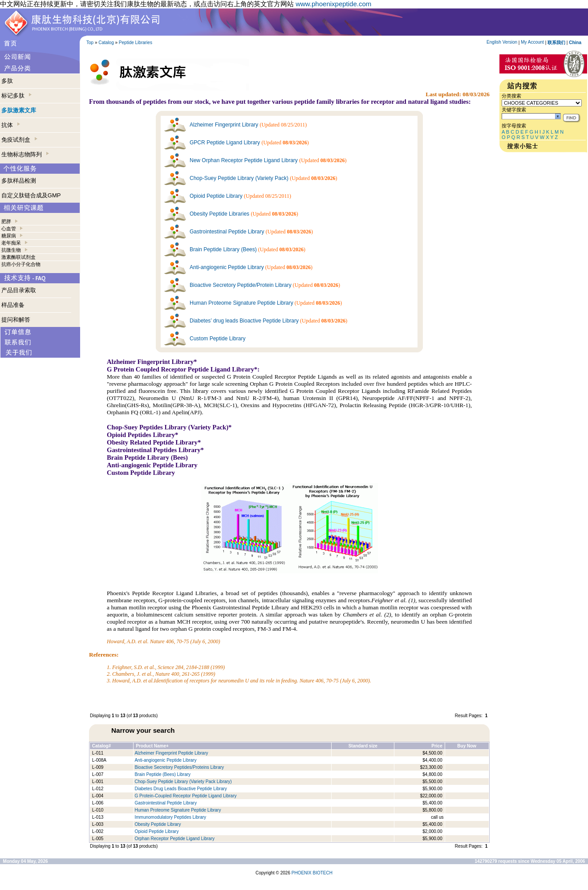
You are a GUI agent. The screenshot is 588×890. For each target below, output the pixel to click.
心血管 (9, 229)
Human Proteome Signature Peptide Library (241, 303)
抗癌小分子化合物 (21, 264)
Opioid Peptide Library (216, 196)
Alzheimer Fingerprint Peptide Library (171, 753)
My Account (532, 42)
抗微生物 (11, 250)
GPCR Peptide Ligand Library (225, 143)
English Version (502, 42)
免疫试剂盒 (19, 140)
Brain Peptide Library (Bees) (223, 249)
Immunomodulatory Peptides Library (170, 817)
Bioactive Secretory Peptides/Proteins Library (179, 767)
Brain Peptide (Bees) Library (162, 774)
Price (437, 746)
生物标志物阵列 (25, 154)
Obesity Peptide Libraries (219, 214)
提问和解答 (16, 320)
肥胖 (6, 221)
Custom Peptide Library (217, 339)
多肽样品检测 (19, 181)
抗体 (11, 125)
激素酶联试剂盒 (18, 257)
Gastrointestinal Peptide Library (227, 232)
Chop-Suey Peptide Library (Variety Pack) (239, 178)
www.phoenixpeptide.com (333, 4)
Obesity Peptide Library (158, 824)
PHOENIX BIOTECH (312, 873)
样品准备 (13, 305)
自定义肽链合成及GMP (31, 195)
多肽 (7, 81)
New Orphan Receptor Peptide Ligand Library (244, 160)
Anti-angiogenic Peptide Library (227, 267)
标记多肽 (16, 96)
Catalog (106, 43)
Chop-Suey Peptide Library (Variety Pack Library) (183, 782)
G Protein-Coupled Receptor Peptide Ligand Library (185, 796)
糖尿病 (9, 236)
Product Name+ (152, 746)
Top (90, 43)
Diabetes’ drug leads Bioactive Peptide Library (244, 321)
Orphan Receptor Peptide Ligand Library (174, 839)
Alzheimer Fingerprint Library (224, 125)
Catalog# (101, 746)
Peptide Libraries (136, 43)
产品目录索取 (19, 290)
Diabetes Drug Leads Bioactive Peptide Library (180, 789)
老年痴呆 (11, 243)
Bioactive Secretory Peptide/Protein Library (241, 285)
